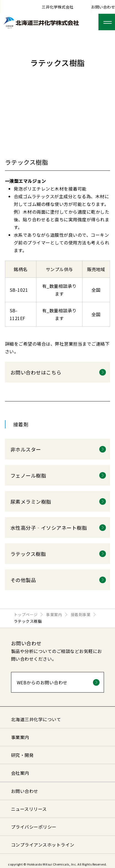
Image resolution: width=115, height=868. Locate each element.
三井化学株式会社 (58, 7)
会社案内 (20, 773)
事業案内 (20, 737)
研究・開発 (22, 755)
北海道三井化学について (36, 719)
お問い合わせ (103, 7)
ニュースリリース (29, 809)
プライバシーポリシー (34, 827)
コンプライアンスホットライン (43, 845)
